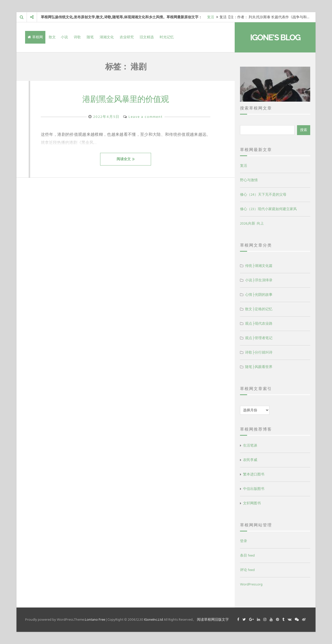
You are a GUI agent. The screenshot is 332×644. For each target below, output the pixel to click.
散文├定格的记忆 (259, 309)
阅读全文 (126, 159)
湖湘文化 (107, 37)
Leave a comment (146, 117)
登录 (244, 541)
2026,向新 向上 (252, 223)
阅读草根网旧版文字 (213, 620)
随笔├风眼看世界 (259, 367)
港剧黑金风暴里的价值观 (126, 99)
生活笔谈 (250, 445)
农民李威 (250, 460)
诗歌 (77, 37)
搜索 (304, 130)
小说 (64, 37)
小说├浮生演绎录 (259, 280)
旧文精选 (147, 37)
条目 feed (247, 555)
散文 (52, 37)
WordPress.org (251, 584)
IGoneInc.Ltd (153, 620)
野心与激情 (249, 180)
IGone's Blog (275, 37)
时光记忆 (167, 37)
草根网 (35, 37)
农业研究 (127, 37)
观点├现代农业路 (259, 324)
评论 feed (247, 570)
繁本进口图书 (254, 474)
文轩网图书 (252, 503)
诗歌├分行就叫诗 (259, 352)
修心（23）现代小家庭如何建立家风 (268, 209)
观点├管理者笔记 (259, 338)
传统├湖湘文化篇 (259, 266)
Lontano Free (95, 620)
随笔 (90, 37)
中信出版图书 (254, 489)
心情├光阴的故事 (259, 295)
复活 (211, 17)
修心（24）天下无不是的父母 (263, 195)
